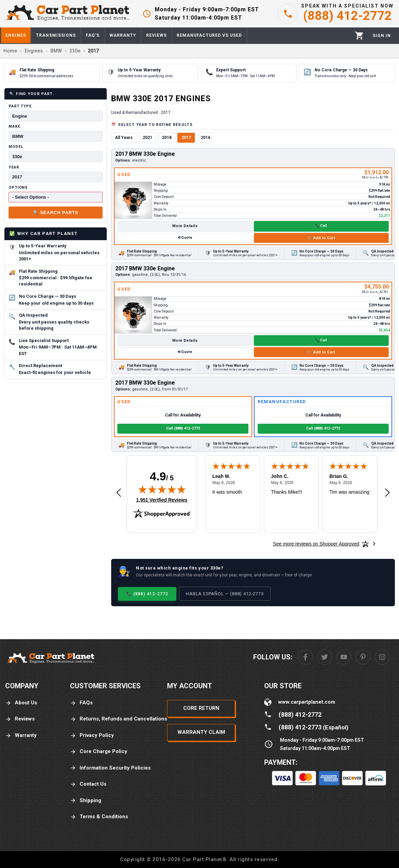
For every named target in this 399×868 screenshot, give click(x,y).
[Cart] (359, 36)
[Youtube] (344, 657)
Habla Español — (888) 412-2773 (225, 594)
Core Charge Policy (99, 752)
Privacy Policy (92, 735)
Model (16, 147)
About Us (21, 703)
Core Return (201, 708)
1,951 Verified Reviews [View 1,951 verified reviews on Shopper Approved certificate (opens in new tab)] (162, 500)
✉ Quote (185, 238)
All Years (124, 138)
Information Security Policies (110, 768)
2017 (186, 138)
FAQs (81, 703)
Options (18, 187)
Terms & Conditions (99, 817)
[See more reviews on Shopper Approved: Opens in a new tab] (316, 544)
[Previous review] (119, 493)
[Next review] (387, 493)
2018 (167, 138)
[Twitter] (325, 657)
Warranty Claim (201, 732)
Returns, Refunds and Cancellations (119, 719)
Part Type (20, 106)
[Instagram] (382, 657)
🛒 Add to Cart (321, 238)
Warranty (21, 735)
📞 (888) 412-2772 (147, 594)
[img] (162, 489)
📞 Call (321, 226)
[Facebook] (305, 657)
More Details (185, 226)
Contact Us (88, 784)
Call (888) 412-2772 (183, 428)
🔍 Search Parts (56, 213)
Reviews (20, 719)
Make (14, 126)
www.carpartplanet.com (307, 702)
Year (14, 167)
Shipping (86, 801)
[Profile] (382, 36)
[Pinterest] (363, 657)
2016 (206, 138)
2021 (148, 138)
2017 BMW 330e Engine (145, 154)
